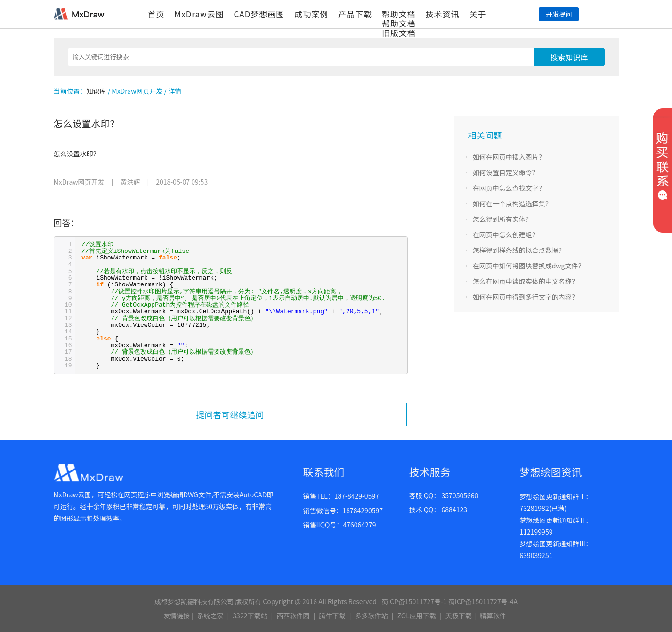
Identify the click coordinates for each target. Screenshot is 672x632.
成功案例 (311, 14)
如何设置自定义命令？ (506, 172)
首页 (156, 14)
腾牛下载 (332, 616)
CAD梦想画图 (259, 14)
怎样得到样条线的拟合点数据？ (519, 250)
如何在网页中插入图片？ (509, 157)
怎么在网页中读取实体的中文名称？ (526, 281)
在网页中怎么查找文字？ (509, 188)
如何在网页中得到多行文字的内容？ (526, 297)
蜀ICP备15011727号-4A (483, 601)
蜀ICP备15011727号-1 (414, 601)
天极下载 (459, 616)
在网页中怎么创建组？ (506, 235)
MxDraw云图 (199, 14)
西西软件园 (293, 616)
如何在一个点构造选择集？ (512, 203)
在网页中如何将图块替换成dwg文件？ (529, 266)
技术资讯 (443, 14)
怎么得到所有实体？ (502, 219)
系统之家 (210, 616)
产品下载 (355, 14)
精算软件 (493, 616)
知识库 (97, 91)
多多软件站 (372, 616)
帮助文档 (399, 14)
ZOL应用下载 (417, 616)
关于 (478, 14)
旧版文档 (399, 33)
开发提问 (559, 14)
